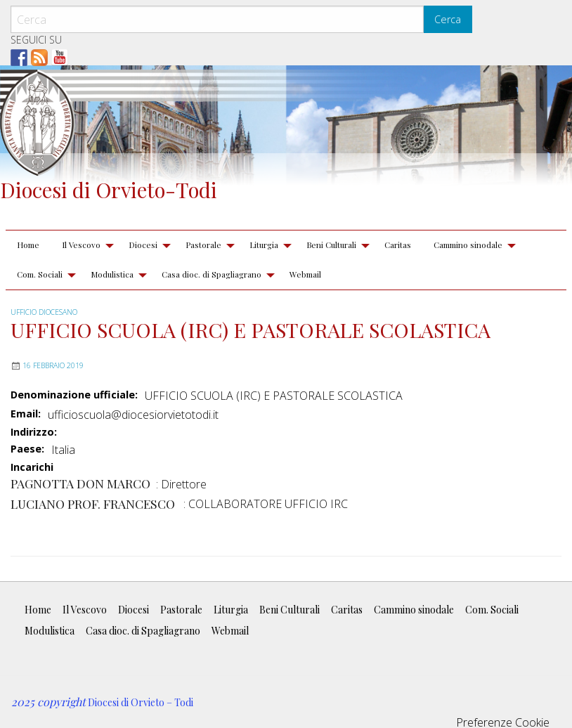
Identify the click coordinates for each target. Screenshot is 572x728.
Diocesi (143, 245)
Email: (26, 414)
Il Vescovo (81, 245)
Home (28, 245)
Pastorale (203, 245)
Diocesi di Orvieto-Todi (109, 189)
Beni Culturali (331, 245)
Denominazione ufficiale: (74, 395)
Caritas (398, 245)
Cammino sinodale (468, 245)
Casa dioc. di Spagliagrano (212, 274)
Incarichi (32, 468)
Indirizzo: (34, 432)
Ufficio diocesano (44, 312)
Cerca (448, 19)
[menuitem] (28, 245)
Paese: (27, 449)
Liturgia (264, 245)
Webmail (305, 274)
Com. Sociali (40, 274)
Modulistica (112, 274)
